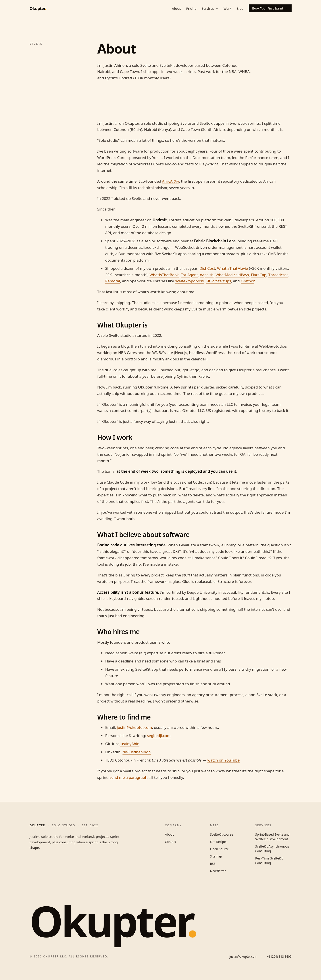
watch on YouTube (223, 760)
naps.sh (207, 275)
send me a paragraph (128, 777)
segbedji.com (159, 736)
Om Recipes (219, 842)
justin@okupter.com (134, 727)
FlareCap (259, 275)
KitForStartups (218, 281)
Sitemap (216, 856)
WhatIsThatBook (164, 275)
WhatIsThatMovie (233, 268)
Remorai (113, 281)
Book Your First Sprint (270, 8)
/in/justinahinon (137, 752)
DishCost (207, 268)
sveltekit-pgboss (189, 281)
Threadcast (278, 275)
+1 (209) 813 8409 (279, 957)
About (176, 9)
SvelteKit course (222, 834)
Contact (171, 842)
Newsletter (218, 871)
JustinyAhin (130, 744)
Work (228, 9)
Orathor (247, 281)
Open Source (220, 849)
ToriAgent (189, 275)
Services (210, 9)
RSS (213, 864)
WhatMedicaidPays (232, 275)
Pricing (191, 9)
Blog (240, 9)
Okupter (38, 8)
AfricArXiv (171, 181)
